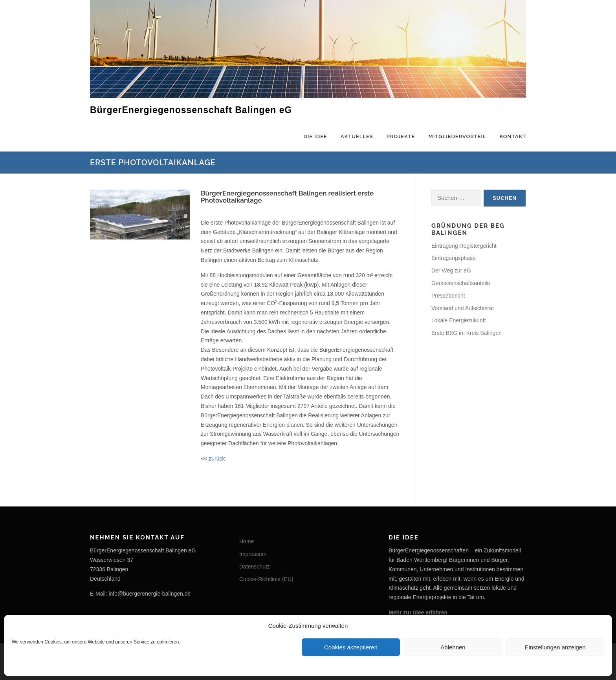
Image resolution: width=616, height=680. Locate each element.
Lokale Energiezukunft (459, 320)
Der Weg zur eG (451, 271)
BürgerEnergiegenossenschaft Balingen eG (191, 110)
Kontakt (513, 136)
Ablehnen (453, 647)
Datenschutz (255, 567)
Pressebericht (448, 296)
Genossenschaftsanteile (461, 283)
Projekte (401, 136)
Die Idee (315, 136)
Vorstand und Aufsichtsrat (463, 308)
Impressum (253, 554)
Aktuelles (357, 136)
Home (247, 541)
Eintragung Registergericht (464, 246)
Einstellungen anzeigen (555, 647)
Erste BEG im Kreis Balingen (467, 333)
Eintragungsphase (454, 258)
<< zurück (213, 459)
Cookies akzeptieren (351, 647)
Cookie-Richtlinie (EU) (266, 579)
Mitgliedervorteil (457, 136)
